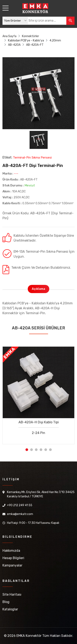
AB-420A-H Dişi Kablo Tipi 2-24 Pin (39, 428)
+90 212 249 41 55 (20, 505)
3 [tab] (36, 450)
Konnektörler (30, 36)
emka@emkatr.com (20, 514)
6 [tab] (50, 450)
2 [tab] (32, 450)
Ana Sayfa (9, 36)
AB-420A (14, 45)
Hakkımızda (11, 551)
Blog (6, 602)
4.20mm (55, 41)
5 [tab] (46, 450)
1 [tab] (27, 450)
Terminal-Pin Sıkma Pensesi (32, 158)
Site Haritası (12, 594)
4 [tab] (41, 450)
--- (16, 174)
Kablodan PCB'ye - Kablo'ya (26, 41)
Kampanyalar (12, 565)
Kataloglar (10, 609)
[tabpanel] (38, 392)
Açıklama (38, 289)
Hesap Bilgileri (13, 558)
